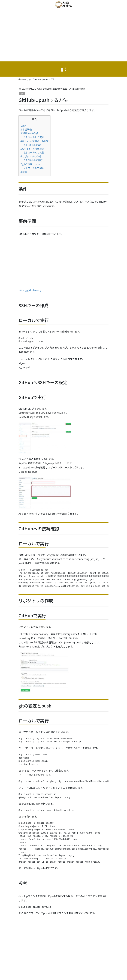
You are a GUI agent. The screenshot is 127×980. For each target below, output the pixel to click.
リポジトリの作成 (31, 156)
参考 (24, 172)
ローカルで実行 (34, 137)
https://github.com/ (30, 290)
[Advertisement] (64, 35)
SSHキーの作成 (29, 133)
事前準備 (26, 129)
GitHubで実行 (33, 145)
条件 (24, 126)
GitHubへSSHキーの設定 (34, 141)
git (22, 93)
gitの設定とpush (30, 164)
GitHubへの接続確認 (32, 149)
